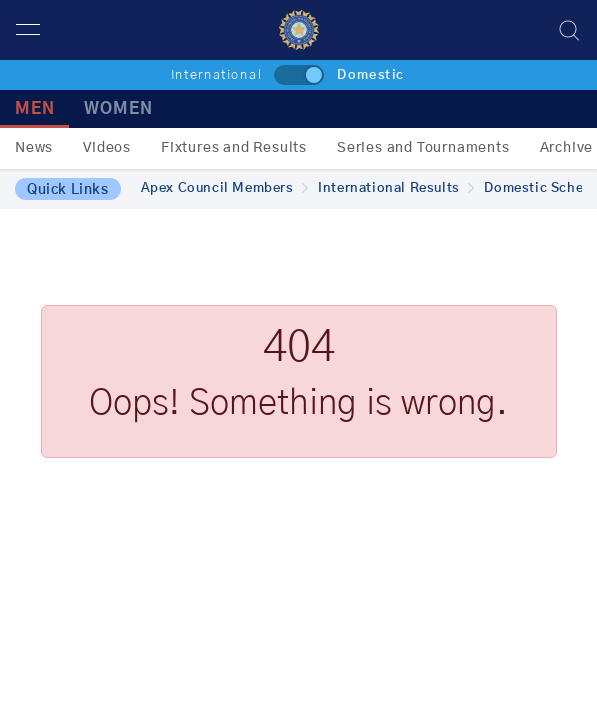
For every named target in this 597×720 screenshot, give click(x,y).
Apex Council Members (225, 188)
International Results (396, 188)
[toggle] (299, 75)
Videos (107, 148)
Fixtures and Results (234, 148)
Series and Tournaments (423, 148)
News (34, 148)
